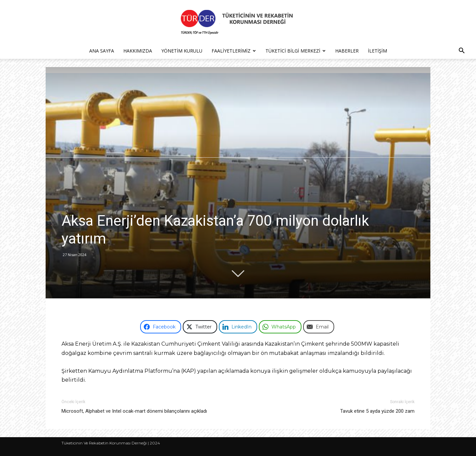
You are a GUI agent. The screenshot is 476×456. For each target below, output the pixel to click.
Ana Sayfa (102, 51)
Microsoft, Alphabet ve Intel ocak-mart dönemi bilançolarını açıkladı (134, 411)
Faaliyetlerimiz (234, 51)
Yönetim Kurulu (182, 51)
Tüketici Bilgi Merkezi (296, 51)
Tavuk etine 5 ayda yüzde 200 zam (377, 411)
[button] (461, 51)
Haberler (347, 51)
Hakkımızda (138, 51)
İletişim (377, 51)
